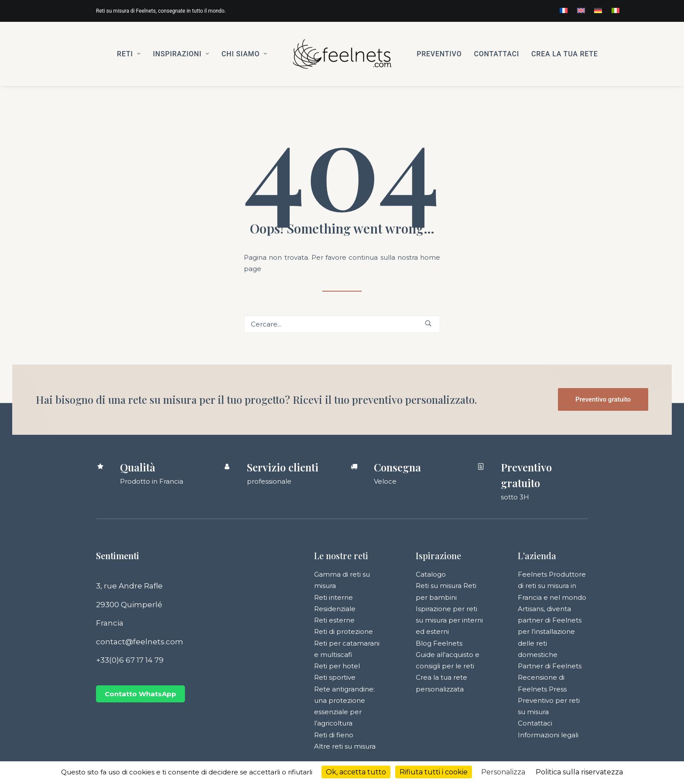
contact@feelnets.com (140, 642)
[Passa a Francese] (564, 10)
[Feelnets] (342, 54)
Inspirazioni (181, 54)
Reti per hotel (337, 666)
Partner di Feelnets (550, 666)
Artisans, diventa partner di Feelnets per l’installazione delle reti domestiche (550, 632)
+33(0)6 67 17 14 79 (130, 660)
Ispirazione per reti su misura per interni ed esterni (449, 620)
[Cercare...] (342, 324)
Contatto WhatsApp (140, 694)
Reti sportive (335, 677)
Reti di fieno (334, 735)
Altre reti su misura (345, 746)
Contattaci (496, 54)
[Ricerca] (342, 324)
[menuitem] (564, 10)
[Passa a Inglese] (581, 10)
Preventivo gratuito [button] (603, 399)
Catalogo (431, 574)
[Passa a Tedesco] (598, 10)
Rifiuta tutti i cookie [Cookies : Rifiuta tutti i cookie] (434, 772)
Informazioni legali (548, 735)
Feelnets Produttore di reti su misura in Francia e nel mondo (552, 586)
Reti (129, 54)
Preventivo (439, 54)
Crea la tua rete (565, 54)
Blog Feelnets (439, 643)
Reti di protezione (344, 631)
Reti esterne (334, 620)
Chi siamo (245, 54)
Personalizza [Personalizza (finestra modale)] (503, 772)
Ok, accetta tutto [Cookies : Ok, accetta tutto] (356, 772)
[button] (428, 323)
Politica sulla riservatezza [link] (579, 772)
